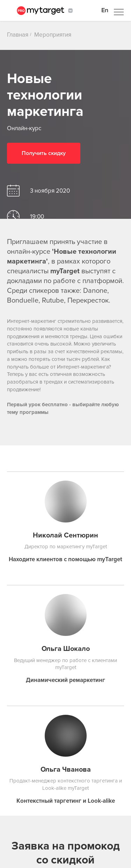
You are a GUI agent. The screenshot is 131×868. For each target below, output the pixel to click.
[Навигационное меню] (119, 12)
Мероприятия (53, 35)
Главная (18, 35)
